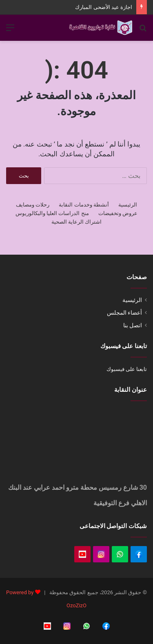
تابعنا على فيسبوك (127, 369)
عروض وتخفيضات (118, 213)
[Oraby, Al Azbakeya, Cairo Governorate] (76, 444)
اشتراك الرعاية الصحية (76, 222)
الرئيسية (128, 205)
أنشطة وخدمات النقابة (84, 205)
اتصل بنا (133, 325)
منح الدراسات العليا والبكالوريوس (52, 213)
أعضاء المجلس (124, 313)
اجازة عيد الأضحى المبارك (104, 7)
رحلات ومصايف (33, 205)
